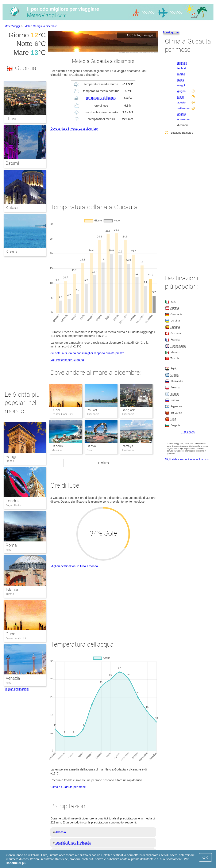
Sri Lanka (176, 413)
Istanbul (13, 590)
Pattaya (128, 446)
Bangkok (128, 410)
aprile (181, 80)
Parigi (11, 457)
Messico (175, 352)
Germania (176, 314)
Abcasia (61, 832)
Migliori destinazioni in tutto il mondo (74, 566)
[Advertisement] (103, 163)
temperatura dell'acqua (101, 98)
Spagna (175, 327)
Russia (175, 400)
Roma (11, 545)
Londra (12, 501)
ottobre (182, 114)
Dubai (56, 410)
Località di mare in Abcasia (73, 843)
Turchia (10, 594)
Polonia (175, 387)
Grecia (174, 375)
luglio (181, 97)
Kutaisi (12, 208)
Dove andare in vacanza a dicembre (74, 129)
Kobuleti (13, 252)
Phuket (92, 410)
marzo (181, 74)
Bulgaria (175, 425)
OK (205, 857)
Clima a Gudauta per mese (68, 787)
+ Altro (103, 463)
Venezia (13, 678)
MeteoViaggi (12, 26)
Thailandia (177, 381)
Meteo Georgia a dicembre (41, 26)
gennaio (182, 63)
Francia (10, 461)
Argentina (176, 406)
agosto (182, 102)
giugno (182, 91)
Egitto (174, 368)
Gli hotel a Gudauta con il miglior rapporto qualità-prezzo (87, 353)
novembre (184, 119)
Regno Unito (13, 505)
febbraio (182, 68)
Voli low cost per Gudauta (67, 360)
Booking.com (171, 32)
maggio (182, 85)
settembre (184, 108)
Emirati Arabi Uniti (16, 638)
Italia (9, 550)
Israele (175, 394)
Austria (175, 308)
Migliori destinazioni (17, 689)
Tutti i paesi (188, 432)
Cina (173, 419)
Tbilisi (11, 119)
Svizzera (176, 333)
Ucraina (175, 321)
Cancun (57, 446)
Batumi (12, 163)
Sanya (91, 446)
